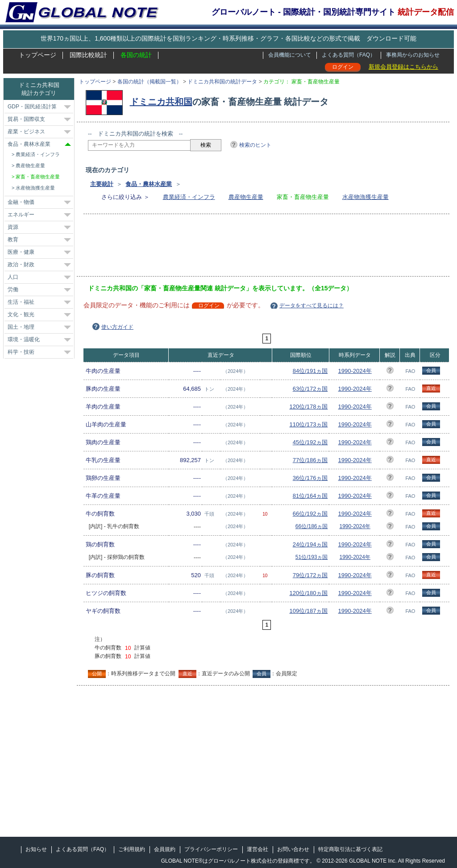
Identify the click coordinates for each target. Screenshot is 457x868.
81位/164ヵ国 (310, 496)
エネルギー (21, 215)
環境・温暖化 (24, 339)
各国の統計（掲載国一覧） (150, 82)
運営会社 (258, 849)
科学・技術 (21, 352)
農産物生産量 (246, 197)
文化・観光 (21, 314)
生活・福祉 (21, 302)
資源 (13, 227)
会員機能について (290, 55)
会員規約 (165, 849)
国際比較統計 (88, 55)
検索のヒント (255, 145)
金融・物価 (21, 202)
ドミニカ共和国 (161, 102)
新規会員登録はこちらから (403, 67)
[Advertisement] (250, 248)
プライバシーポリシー (211, 849)
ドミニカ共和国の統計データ (222, 82)
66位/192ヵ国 (310, 514)
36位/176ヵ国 (310, 478)
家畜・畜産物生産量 (38, 177)
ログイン (343, 67)
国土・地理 (21, 327)
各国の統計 (136, 55)
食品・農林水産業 (149, 184)
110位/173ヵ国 (308, 424)
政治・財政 (21, 265)
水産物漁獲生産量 (366, 197)
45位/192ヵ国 (310, 442)
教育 (13, 240)
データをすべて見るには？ (312, 306)
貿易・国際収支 (26, 119)
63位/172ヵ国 (310, 389)
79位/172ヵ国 (310, 575)
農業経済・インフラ (189, 197)
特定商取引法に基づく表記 (350, 849)
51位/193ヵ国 (312, 557)
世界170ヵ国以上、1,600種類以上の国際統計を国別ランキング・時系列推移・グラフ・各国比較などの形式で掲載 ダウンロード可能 (228, 38)
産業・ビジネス (26, 132)
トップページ (37, 55)
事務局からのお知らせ (413, 55)
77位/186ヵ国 (310, 460)
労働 (13, 289)
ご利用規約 (132, 849)
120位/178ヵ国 (308, 407)
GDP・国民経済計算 (32, 107)
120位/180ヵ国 (308, 593)
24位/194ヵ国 (310, 544)
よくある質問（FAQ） (349, 55)
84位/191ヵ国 (310, 371)
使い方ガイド (117, 327)
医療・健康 (21, 252)
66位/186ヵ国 (312, 526)
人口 (13, 277)
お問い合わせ (293, 849)
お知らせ (36, 849)
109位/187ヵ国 (308, 611)
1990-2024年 (355, 371)
